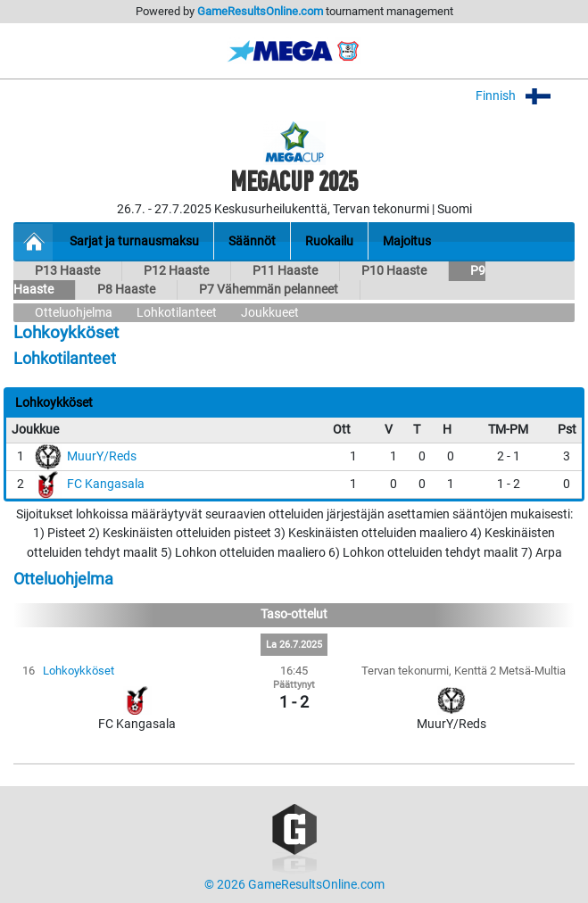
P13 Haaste (67, 271)
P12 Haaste (176, 271)
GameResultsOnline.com (260, 11)
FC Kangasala (106, 484)
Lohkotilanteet (177, 313)
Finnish (525, 96)
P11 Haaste (285, 271)
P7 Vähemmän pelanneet (269, 290)
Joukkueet (270, 313)
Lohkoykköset (79, 671)
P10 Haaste (394, 271)
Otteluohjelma (74, 313)
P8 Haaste (126, 290)
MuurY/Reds (102, 456)
